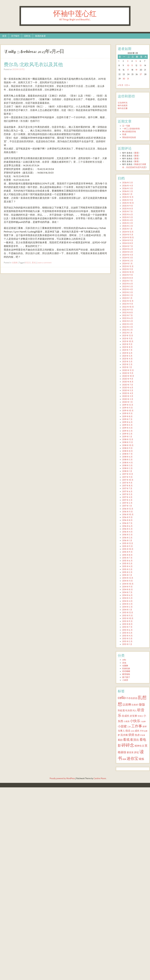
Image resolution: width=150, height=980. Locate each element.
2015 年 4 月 (127, 566)
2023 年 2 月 (128, 295)
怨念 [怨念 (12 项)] (128, 731)
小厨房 (125, 680)
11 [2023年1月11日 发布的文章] (132, 65)
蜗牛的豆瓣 (123, 108)
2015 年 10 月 (128, 549)
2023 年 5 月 (128, 287)
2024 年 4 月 (128, 255)
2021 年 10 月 (128, 341)
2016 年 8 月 (127, 520)
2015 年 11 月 (127, 546)
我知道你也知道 (129, 137)
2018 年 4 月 (127, 463)
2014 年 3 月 (127, 604)
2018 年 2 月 (127, 468)
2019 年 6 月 (127, 422)
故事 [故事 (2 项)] (146, 731)
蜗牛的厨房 (123, 105)
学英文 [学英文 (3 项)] (140, 716)
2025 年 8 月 (128, 209)
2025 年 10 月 (128, 203)
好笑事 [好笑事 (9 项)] (133, 716)
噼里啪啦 (126, 674)
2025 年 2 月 (128, 226)
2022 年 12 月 (128, 301)
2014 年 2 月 (127, 607)
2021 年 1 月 (127, 367)
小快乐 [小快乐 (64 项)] (135, 721)
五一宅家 (126, 126)
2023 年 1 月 (127, 298)
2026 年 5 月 (128, 183)
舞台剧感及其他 (129, 132)
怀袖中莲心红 (75, 14)
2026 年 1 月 (127, 194)
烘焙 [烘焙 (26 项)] (131, 735)
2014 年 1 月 (127, 610)
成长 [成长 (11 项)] (137, 731)
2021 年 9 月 (127, 344)
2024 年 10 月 (128, 238)
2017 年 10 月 (128, 480)
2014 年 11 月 (127, 581)
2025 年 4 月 (128, 220)
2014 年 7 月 (127, 592)
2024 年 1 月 (127, 264)
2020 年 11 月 (128, 373)
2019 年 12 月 (128, 405)
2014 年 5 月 (127, 598)
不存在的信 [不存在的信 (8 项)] (132, 698)
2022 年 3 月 (128, 327)
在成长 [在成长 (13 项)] (126, 716)
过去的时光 (123, 103)
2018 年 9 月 (127, 448)
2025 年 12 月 (128, 197)
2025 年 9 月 (128, 206)
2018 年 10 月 (128, 445)
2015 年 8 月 (127, 555)
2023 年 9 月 (128, 275)
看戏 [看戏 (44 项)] (126, 740)
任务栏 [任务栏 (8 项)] (135, 705)
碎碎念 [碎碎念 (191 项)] (128, 745)
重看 (136, 153)
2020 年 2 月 (128, 399)
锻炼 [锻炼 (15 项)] (141, 759)
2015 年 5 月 (127, 564)
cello (124, 660)
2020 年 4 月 (128, 393)
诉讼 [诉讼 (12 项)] (136, 752)
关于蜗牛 (15, 36)
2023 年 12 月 (128, 266)
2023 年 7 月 (127, 281)
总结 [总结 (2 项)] (133, 731)
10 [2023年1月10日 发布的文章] (128, 65)
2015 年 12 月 (128, 543)
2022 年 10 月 (128, 307)
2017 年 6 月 (127, 492)
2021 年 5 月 (127, 356)
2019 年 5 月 (127, 425)
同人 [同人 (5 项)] (135, 711)
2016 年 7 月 (127, 523)
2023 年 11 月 (128, 269)
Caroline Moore (100, 778)
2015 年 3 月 (127, 569)
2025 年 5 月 (128, 217)
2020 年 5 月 (128, 390)
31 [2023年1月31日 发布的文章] (128, 79)
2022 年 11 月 (128, 304)
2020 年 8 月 (128, 382)
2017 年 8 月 (127, 486)
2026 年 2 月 (128, 191)
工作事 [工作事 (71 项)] (137, 726)
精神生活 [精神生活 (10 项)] (139, 746)
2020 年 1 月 (127, 402)
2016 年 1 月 (127, 541)
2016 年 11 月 (127, 512)
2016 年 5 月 (127, 529)
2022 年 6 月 (128, 318)
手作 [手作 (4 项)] (142, 731)
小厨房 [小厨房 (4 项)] (127, 721)
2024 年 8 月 (128, 243)
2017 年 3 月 (127, 500)
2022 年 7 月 (127, 315)
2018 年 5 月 (127, 460)
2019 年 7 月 (127, 419)
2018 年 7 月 (127, 454)
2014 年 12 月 (128, 578)
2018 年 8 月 (127, 451)
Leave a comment (44, 263)
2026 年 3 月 (128, 188)
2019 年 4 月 (127, 428)
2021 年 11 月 (127, 339)
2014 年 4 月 (127, 601)
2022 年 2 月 (127, 330)
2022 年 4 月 (128, 324)
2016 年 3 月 (127, 535)
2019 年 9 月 (127, 413)
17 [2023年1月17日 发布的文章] (128, 70)
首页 (4, 36)
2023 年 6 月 (128, 284)
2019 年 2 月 (127, 434)
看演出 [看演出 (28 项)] (135, 740)
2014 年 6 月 (127, 595)
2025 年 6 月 (128, 215)
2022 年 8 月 (128, 313)
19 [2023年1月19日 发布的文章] (136, 70)
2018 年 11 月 (128, 442)
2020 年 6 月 (128, 388)
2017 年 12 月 (128, 474)
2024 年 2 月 (128, 261)
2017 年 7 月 (127, 488)
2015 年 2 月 (127, 572)
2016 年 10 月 (128, 515)
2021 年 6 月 (127, 353)
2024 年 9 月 (128, 240)
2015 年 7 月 (127, 558)
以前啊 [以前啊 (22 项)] (127, 705)
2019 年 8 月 (127, 416)
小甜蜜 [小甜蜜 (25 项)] (122, 726)
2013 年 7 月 (127, 627)
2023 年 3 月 (128, 292)
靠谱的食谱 (40, 36)
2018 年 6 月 (127, 457)
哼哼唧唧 (126, 671)
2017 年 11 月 (127, 477)
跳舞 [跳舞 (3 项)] (124, 759)
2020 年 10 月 (128, 376)
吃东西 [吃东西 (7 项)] (129, 711)
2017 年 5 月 (127, 494)
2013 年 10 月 (128, 618)
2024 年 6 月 (128, 249)
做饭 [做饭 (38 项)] (142, 704)
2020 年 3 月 (128, 396)
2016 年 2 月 (127, 538)
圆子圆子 (126, 677)
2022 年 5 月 (128, 321)
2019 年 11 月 (127, 408)
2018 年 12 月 (128, 439)
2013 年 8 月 (127, 624)
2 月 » (127, 85)
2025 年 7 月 (127, 212)
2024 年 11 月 (128, 235)
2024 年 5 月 (128, 252)
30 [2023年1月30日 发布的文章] (124, 79)
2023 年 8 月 (128, 278)
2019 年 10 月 (128, 411)
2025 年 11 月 (128, 200)
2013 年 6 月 (127, 630)
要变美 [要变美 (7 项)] (130, 752)
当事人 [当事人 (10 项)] (121, 731)
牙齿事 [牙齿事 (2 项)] (143, 735)
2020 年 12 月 (128, 370)
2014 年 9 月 (127, 587)
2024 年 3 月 (128, 258)
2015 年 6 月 (127, 561)
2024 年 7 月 (128, 246)
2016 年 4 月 (127, 532)
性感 (124, 134)
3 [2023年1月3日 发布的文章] (128, 61)
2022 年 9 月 (128, 310)
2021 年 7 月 (127, 350)
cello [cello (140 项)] (122, 698)
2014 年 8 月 (127, 590)
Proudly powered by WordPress (62, 778)
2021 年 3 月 (127, 362)
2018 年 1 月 (127, 471)
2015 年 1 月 (127, 575)
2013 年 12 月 (128, 613)
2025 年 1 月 (127, 229)
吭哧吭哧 (126, 668)
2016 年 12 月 (128, 509)
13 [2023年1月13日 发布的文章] (141, 65)
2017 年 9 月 (127, 483)
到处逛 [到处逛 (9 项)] (121, 710)
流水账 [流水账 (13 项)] (124, 735)
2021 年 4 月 (127, 359)
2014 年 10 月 (128, 584)
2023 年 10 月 (128, 272)
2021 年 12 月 (128, 336)
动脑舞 (15, 263)
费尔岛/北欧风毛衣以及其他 (33, 65)
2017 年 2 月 (127, 503)
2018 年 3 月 (127, 465)
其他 (124, 663)
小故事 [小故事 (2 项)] (143, 722)
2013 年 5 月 (127, 633)
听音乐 (28, 263)
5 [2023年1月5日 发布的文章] (136, 61)
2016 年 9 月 (127, 517)
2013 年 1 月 (127, 644)
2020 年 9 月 (128, 379)
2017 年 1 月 (127, 506)
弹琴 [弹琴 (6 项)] (145, 727)
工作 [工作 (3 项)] (129, 727)
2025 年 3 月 (128, 223)
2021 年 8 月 (127, 347)
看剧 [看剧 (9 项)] (120, 740)
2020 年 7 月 (128, 385)
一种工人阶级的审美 (131, 129)
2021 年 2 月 (127, 364)
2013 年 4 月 (127, 636)
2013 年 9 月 (127, 621)
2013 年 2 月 (127, 641)
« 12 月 (121, 85)
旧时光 (27, 36)
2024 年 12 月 (128, 232)
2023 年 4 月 (128, 289)
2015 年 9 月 (127, 552)
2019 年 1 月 (127, 437)
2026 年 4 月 (128, 186)
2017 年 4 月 (127, 497)
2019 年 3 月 (127, 431)
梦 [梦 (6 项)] (119, 735)
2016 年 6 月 (127, 526)
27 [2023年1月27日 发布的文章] (141, 74)
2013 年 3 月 (127, 639)
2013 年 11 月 (127, 616)
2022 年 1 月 (127, 333)
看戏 (34, 263)
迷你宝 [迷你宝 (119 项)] (132, 758)
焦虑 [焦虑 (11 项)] (137, 735)
